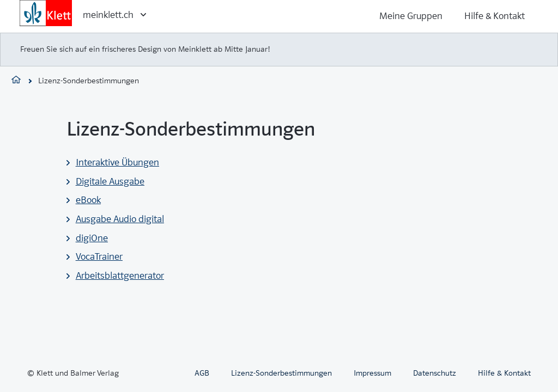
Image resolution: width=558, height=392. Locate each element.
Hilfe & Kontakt (495, 16)
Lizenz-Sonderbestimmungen (281, 373)
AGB (202, 373)
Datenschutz (435, 373)
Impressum (372, 373)
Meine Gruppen (411, 16)
